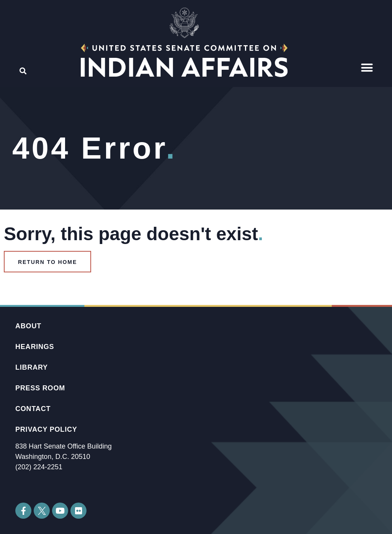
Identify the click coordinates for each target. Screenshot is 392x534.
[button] (367, 68)
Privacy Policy (46, 429)
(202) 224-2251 (39, 467)
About (28, 326)
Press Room (40, 388)
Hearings (35, 347)
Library (32, 367)
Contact (33, 409)
